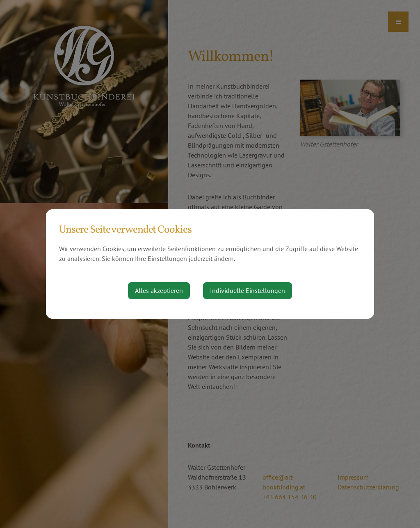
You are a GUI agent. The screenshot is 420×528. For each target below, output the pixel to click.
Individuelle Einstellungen (248, 290)
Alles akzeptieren (159, 290)
